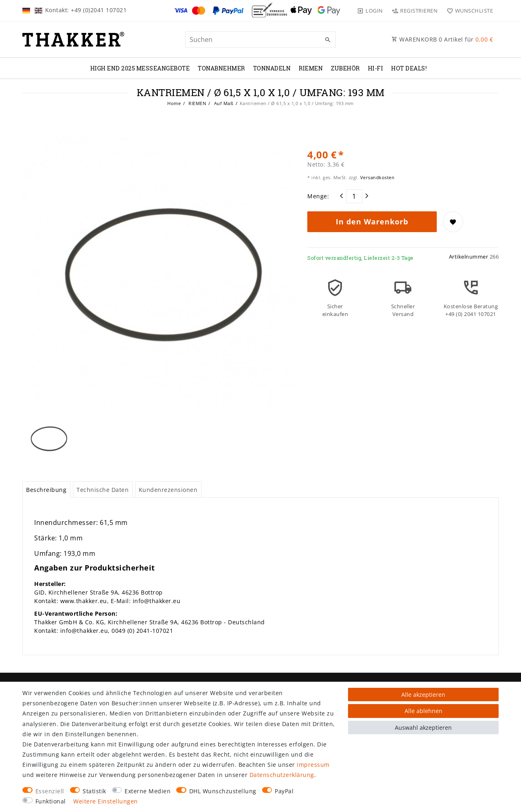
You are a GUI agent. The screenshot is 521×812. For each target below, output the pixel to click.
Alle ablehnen (424, 711)
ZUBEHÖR (345, 68)
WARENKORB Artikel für (442, 39)
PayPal (284, 791)
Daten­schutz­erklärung (282, 775)
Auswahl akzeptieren (423, 728)
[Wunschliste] (468, 11)
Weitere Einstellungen (106, 801)
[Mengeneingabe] (354, 196)
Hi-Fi (376, 68)
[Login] (370, 11)
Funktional (51, 801)
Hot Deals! (409, 68)
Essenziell (50, 791)
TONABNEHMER (221, 68)
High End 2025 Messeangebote (140, 68)
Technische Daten (103, 490)
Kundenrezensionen (168, 490)
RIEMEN (311, 68)
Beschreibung (46, 490)
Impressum (313, 765)
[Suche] (328, 40)
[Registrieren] (415, 11)
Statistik (94, 791)
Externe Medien (148, 791)
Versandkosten (377, 177)
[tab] (46, 489)
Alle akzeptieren (423, 695)
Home (174, 103)
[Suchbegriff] (260, 40)
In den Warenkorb (372, 222)
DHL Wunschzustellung (223, 791)
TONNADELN (272, 68)
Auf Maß (223, 103)
